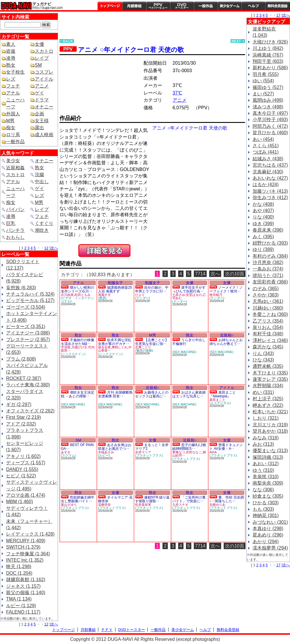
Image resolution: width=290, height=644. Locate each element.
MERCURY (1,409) (26, 541)
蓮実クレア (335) (270, 379)
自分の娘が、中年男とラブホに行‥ (152, 289)
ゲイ (39, 93)
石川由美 (67, 295)
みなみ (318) (266, 438)
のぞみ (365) (266, 289)
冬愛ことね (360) (270, 314)
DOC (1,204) (19, 573)
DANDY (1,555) (22, 469)
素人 (11, 44)
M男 (10, 121)
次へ (54, 248)
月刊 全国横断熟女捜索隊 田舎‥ (115, 394)
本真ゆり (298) (268, 529)
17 (278, 15)
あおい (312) (266, 464)
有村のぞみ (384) (270, 256)
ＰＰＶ (107, 630)
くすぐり (44, 223)
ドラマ (42, 100)
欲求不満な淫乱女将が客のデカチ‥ (115, 342)
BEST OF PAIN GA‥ (77, 447)
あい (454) (263, 139)
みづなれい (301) (270, 522)
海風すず (104, 295)
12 (46, 248)
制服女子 (115, 283)
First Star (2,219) (23, 417)
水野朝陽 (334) (268, 386)
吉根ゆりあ (217, 505)
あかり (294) (266, 542)
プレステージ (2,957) (28, 340)
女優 (39, 44)
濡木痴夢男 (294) (270, 548)
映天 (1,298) (19, 566)
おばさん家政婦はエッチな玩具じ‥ (189, 394)
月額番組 (134, 6)
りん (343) (263, 353)
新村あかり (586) (270, 68)
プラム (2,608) (21, 359)
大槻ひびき (79, 347)
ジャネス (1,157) (23, 586)
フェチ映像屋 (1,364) (28, 554)
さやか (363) (266, 295)
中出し (42, 182)
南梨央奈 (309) (268, 483)
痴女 (11, 128)
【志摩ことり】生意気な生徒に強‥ (152, 342)
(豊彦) (102, 298)
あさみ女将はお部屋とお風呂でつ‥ (115, 447)
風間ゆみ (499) (268, 100)
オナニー (44, 107)
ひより (140, 295)
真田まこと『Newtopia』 (223, 394)
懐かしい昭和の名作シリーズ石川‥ (78, 289)
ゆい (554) (263, 81)
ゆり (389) (263, 249)
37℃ (177, 93)
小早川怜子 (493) (270, 120)
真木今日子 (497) (270, 113)
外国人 (13, 114)
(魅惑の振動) (144, 350)
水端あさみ (106, 452)
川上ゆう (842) (268, 48)
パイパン (15, 209)
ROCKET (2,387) (24, 378)
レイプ (42, 58)
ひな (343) (263, 360)
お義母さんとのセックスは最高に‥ (152, 394)
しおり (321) (266, 418)
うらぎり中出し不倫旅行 (189, 342)
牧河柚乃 (216, 295)
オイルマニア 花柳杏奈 (115, 499)
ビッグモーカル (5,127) (30, 300)
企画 (39, 114)
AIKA (213, 452)
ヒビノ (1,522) (21, 476)
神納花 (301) (266, 515)
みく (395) (263, 237)
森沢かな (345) (268, 347)
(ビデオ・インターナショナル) (77, 300)
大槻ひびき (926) (270, 42)
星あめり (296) (268, 535)
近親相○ (227, 335)
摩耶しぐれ (120, 347)
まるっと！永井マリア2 (152, 447)
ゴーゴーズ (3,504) (26, 307)
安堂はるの (194, 295)
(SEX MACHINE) (184, 352)
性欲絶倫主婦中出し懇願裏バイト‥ (78, 499)
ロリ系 (13, 135)
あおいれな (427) (270, 178)
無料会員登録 (228, 630)
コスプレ (44, 72)
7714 (200, 274)
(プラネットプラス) (149, 455)
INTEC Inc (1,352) (25, 560)
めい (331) (263, 392)
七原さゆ (179, 295)
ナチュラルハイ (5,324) (30, 294)
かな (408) (263, 204)
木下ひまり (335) (270, 373)
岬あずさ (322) (268, 405)
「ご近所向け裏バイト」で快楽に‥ (189, 499)
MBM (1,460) (19, 502)
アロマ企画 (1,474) (26, 495)
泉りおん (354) (268, 327)
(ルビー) (104, 455)
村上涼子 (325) (268, 399)
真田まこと (217, 400)
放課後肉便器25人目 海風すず (115, 289)
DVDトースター (182, 6)
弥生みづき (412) (270, 198)
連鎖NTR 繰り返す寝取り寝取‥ (152, 499)
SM (38, 65)
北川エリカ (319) (270, 425)
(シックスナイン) (73, 354)
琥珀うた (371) (268, 275)
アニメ (42, 86)
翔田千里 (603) (268, 61)
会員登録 (278, 6)
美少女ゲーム (229, 6)
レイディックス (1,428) (30, 534)
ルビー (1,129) (21, 606)
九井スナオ (180, 505)
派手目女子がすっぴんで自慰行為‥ (189, 289)
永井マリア (143, 452)
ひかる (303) (266, 503)
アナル (13, 93)
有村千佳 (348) (268, 334)
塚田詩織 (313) (268, 457)
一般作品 (206, 6)
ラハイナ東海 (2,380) (28, 385)
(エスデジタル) (220, 403)
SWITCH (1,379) (23, 547)
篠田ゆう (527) (268, 87)
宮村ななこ (194, 452)
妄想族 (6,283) (21, 288)
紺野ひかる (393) (270, 243)
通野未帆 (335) (268, 366)
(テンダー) (143, 298)
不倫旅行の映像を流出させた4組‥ (78, 342)
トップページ (110, 6)
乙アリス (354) (268, 321)
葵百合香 (104, 347)
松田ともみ (83, 295)
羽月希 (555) (266, 74)
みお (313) (263, 444)
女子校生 (15, 72)
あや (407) (263, 211)
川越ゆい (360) (268, 308)
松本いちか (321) (270, 412)
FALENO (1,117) (23, 612)
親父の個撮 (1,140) (26, 593)
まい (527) (263, 94)
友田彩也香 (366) (270, 282)
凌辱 (11, 58)
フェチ (13, 86)
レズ (11, 79)
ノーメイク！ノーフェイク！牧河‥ (226, 289)
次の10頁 (235, 274)
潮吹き (42, 230)
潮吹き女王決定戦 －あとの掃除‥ (78, 394)
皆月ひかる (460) (270, 133)
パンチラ (15, 230)
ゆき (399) (263, 224)
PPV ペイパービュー (158, 6)
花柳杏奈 (104, 505)
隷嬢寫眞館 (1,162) (26, 580)
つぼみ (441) (266, 152)
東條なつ (179, 452)
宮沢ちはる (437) (270, 165)
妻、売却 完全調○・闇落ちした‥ (227, 499)
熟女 (11, 65)
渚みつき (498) (268, 107)
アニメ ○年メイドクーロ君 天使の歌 (131, 50)
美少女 (13, 161)
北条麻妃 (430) (268, 172)
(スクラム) (68, 455)
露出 (39, 128)
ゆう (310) (263, 470)
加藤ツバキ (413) (270, 191)
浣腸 (39, 175)
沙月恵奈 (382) (268, 262)
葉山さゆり (69, 505)
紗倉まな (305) (268, 496)
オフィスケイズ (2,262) (30, 411)
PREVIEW (104, 251)
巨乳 (11, 223)
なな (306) (263, 490)
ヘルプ (253, 6)
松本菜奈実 (143, 505)
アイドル (44, 79)
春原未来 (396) (268, 230)
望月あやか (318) (270, 431)
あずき (66, 452)
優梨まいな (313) (270, 451)
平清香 (66, 347)
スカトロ (44, 51)
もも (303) (263, 509)
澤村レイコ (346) (270, 340)
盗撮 (11, 51)
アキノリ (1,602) (23, 456)
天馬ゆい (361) (268, 301)
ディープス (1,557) (26, 463)
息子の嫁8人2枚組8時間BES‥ (189, 447)
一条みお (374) (268, 269)
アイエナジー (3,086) (28, 333)
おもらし (15, 237)
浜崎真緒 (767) (268, 55)
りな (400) (263, 217)
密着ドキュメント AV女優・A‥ (226, 447)
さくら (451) (266, 146)
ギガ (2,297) (19, 404)
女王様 (42, 121)
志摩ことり (143, 347)
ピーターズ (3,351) (26, 326)
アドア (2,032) (21, 424)
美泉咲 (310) (266, 477)
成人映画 (44, 135)
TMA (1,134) (19, 599)
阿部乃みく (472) (270, 126)
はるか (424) (266, 184)
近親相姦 (15, 168)
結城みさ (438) (268, 159)
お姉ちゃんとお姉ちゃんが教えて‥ (226, 342)
